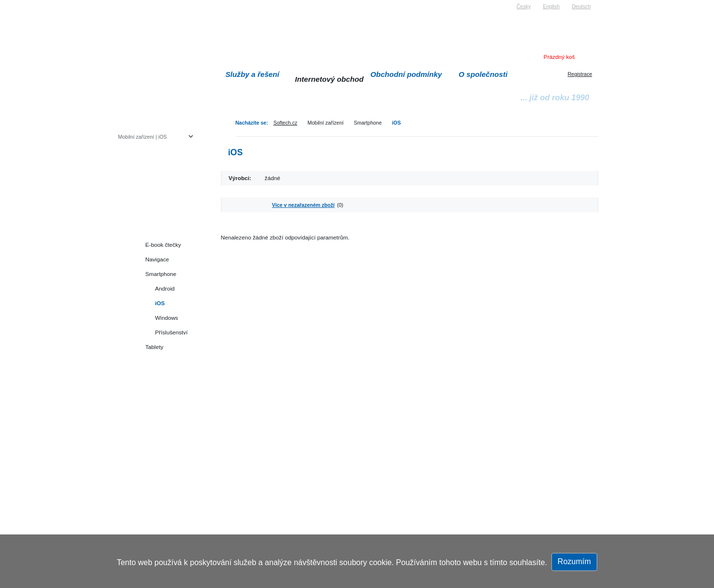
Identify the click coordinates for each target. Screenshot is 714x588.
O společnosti (483, 74)
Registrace (580, 74)
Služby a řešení (252, 74)
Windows (167, 318)
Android (165, 288)
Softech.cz (285, 123)
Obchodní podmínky (406, 74)
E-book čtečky (163, 245)
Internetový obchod (329, 79)
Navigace (157, 259)
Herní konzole (152, 215)
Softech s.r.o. (133, 3)
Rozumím (574, 561)
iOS (396, 123)
